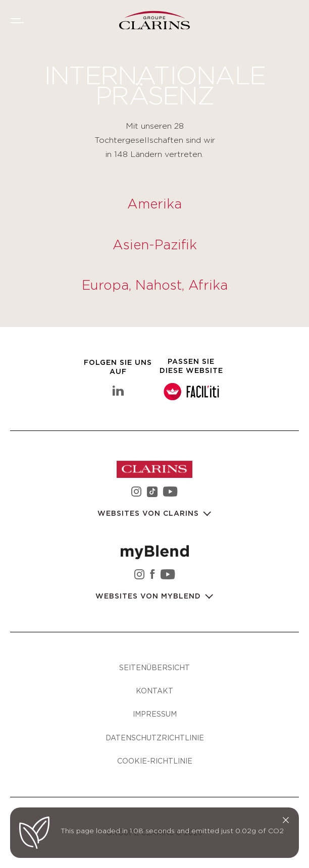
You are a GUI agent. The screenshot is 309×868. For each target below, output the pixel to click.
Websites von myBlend (149, 596)
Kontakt (154, 691)
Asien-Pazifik (155, 245)
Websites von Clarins (149, 514)
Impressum (155, 714)
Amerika (154, 204)
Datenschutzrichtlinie (155, 738)
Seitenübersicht (154, 667)
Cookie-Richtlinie (155, 761)
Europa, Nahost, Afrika (155, 286)
